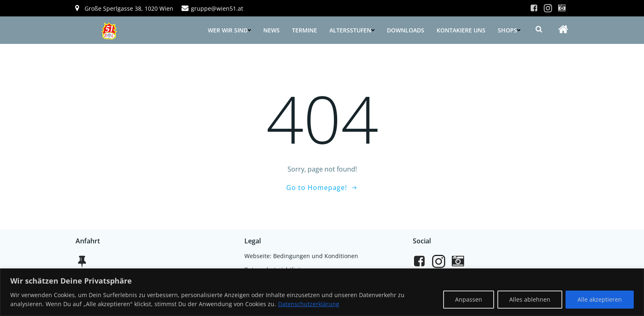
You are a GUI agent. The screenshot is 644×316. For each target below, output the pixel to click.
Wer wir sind (229, 30)
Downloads (406, 30)
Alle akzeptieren (600, 299)
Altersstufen (352, 30)
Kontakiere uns (461, 30)
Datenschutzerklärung (309, 304)
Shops (509, 30)
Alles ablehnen (530, 299)
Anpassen (469, 299)
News (271, 30)
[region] (322, 292)
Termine (305, 30)
